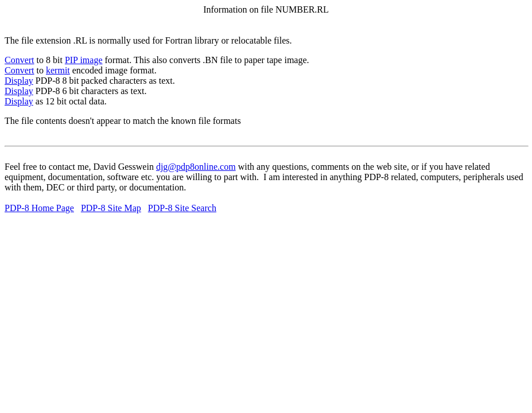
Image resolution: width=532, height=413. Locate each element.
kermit (58, 70)
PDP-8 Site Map (111, 208)
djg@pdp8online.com (196, 167)
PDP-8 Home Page (39, 208)
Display (19, 81)
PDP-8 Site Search (182, 208)
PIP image (84, 60)
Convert (20, 60)
